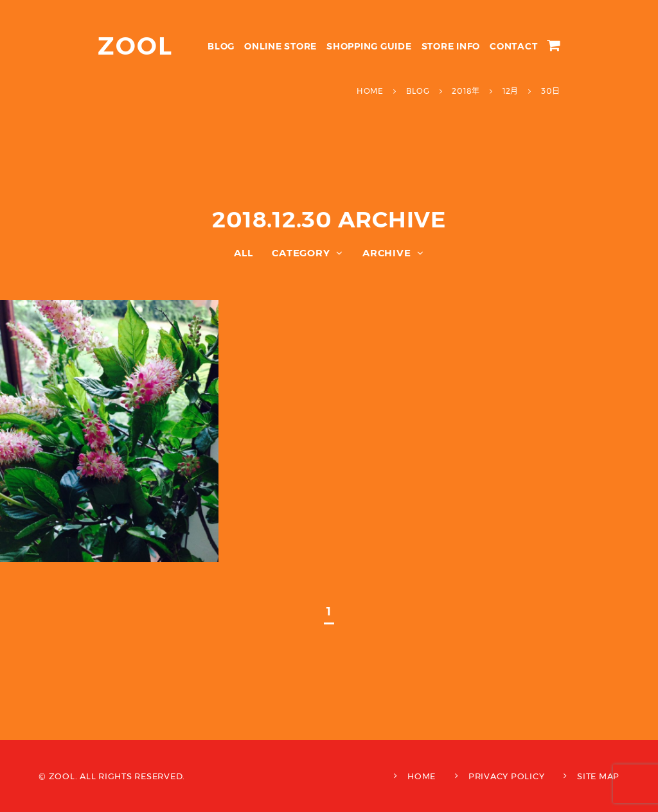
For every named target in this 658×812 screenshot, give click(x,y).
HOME (422, 776)
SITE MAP (598, 776)
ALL (243, 253)
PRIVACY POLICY (507, 776)
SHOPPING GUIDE (369, 46)
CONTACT (513, 46)
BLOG (221, 46)
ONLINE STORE (280, 46)
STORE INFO (451, 46)
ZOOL (135, 46)
